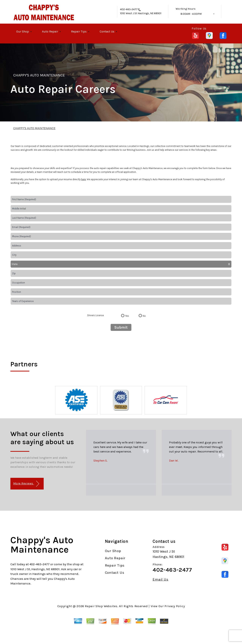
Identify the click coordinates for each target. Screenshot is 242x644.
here (83, 179)
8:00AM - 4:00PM (191, 14)
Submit (121, 327)
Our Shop (23, 31)
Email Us (160, 580)
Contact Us (107, 31)
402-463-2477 (129, 9)
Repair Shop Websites (101, 606)
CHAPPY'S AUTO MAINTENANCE (39, 75)
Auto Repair (50, 31)
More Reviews (26, 484)
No (144, 316)
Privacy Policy (175, 606)
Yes (127, 316)
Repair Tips (79, 31)
